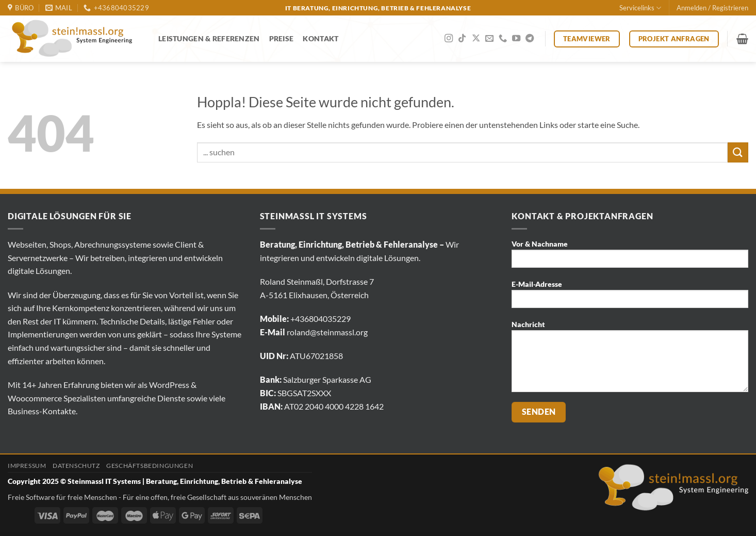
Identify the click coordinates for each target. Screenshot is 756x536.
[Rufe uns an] (503, 39)
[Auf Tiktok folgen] (462, 39)
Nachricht (630, 360)
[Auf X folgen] (476, 39)
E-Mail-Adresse (630, 297)
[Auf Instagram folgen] (449, 39)
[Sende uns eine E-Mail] (489, 39)
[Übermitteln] (738, 152)
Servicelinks (640, 8)
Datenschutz (76, 466)
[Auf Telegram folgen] (530, 39)
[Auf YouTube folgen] (516, 39)
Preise (282, 38)
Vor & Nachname (630, 257)
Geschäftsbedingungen (150, 466)
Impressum (27, 466)
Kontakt (321, 38)
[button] (712, 8)
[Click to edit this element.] (17, 512)
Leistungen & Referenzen (209, 38)
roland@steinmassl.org (327, 332)
